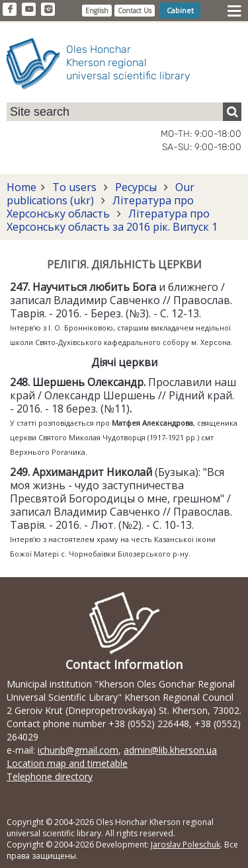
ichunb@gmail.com (78, 750)
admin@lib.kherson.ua (170, 750)
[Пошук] (232, 112)
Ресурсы (136, 187)
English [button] (97, 11)
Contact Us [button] (135, 11)
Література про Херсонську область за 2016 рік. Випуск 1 (112, 220)
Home (21, 187)
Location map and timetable (67, 763)
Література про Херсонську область (100, 207)
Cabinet (180, 10)
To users (74, 187)
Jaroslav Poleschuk (186, 845)
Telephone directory (50, 776)
